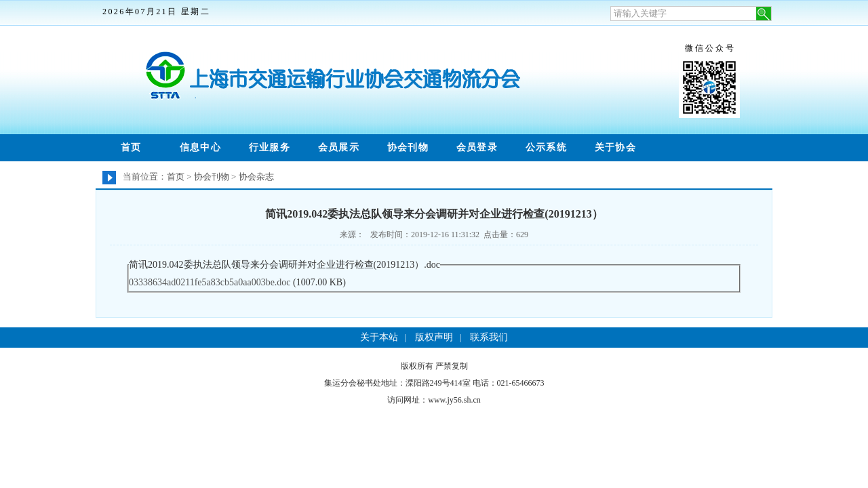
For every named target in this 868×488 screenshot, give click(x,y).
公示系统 (547, 147)
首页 (131, 147)
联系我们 (489, 337)
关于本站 (379, 337)
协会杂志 (256, 177)
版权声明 (434, 337)
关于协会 (616, 147)
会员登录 (477, 147)
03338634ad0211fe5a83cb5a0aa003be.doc (210, 282)
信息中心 (201, 147)
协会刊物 (408, 147)
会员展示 (339, 147)
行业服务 (270, 147)
